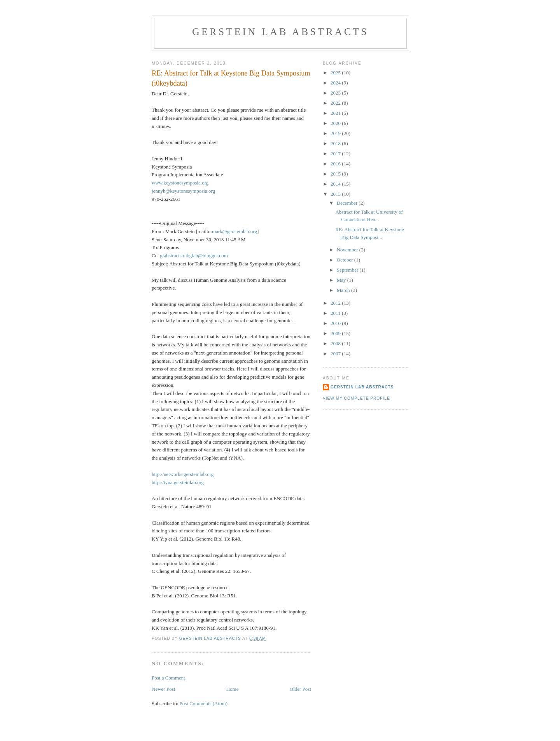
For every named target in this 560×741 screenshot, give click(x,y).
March (344, 290)
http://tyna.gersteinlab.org (178, 482)
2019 (336, 133)
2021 (336, 113)
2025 (336, 73)
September (348, 270)
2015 (336, 174)
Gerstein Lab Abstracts (280, 32)
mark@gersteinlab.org (234, 231)
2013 (336, 194)
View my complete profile (356, 398)
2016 (336, 164)
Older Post (300, 689)
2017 (336, 154)
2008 (336, 343)
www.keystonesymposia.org (180, 183)
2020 (336, 123)
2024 (336, 83)
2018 (336, 143)
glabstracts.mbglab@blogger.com (194, 255)
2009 (336, 333)
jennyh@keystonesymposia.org (183, 191)
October (346, 260)
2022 (336, 103)
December (348, 203)
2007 (336, 354)
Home (233, 689)
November (348, 250)
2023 (336, 93)
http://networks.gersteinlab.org (183, 474)
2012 (336, 303)
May (342, 280)
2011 (336, 313)
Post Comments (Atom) (204, 703)
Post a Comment (168, 678)
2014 (336, 184)
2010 (336, 323)
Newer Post (163, 689)
